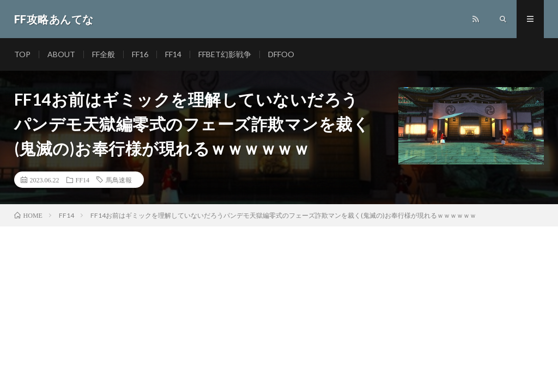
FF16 (140, 54)
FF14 (173, 54)
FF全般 (104, 54)
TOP (22, 54)
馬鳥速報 (119, 180)
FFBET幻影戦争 (225, 54)
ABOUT (61, 54)
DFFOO (281, 54)
